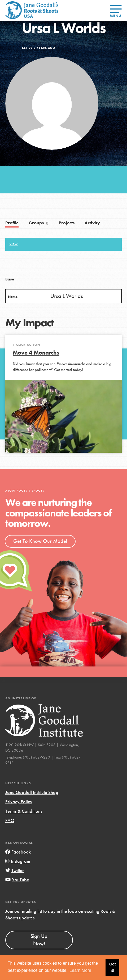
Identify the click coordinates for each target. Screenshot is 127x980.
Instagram (18, 861)
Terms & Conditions (24, 811)
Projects (67, 223)
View (14, 244)
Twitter (15, 870)
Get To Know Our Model (40, 541)
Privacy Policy (19, 802)
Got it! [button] (113, 967)
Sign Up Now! (39, 940)
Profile (12, 223)
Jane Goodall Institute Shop (32, 792)
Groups (39, 223)
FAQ (10, 820)
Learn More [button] (80, 970)
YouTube (17, 880)
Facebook (18, 852)
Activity (92, 223)
